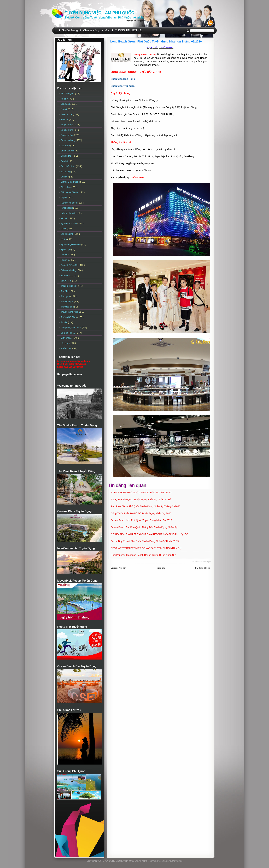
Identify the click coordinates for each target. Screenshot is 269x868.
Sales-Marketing (69, 270)
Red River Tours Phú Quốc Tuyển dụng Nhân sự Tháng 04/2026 (146, 506)
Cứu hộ (65, 161)
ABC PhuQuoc (68, 94)
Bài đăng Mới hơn (118, 568)
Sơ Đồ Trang (70, 30)
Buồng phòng (67, 135)
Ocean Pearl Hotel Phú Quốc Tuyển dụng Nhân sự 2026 (141, 520)
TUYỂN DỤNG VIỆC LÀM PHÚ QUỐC (100, 13)
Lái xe (64, 229)
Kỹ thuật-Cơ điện (69, 224)
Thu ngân (66, 296)
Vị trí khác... (67, 338)
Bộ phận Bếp (67, 125)
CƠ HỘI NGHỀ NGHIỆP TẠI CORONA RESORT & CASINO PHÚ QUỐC (150, 534)
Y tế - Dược (67, 348)
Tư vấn (64, 322)
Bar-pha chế (67, 114)
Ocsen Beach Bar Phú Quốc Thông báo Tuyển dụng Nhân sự (144, 527)
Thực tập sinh (68, 307)
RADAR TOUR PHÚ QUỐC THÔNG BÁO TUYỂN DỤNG (141, 493)
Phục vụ (65, 260)
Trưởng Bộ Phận (69, 317)
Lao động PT (67, 234)
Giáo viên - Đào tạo (70, 192)
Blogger (140, 21)
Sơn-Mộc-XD (67, 276)
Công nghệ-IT (68, 156)
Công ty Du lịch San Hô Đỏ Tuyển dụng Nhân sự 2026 (141, 513)
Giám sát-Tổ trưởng (71, 182)
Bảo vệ (64, 109)
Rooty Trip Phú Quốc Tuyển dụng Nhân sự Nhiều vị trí (141, 500)
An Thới (65, 99)
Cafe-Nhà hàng (68, 140)
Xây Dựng (66, 343)
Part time (65, 255)
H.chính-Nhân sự (69, 203)
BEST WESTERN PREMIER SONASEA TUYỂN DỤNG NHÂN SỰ (146, 548)
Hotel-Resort (67, 208)
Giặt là (64, 198)
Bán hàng (66, 104)
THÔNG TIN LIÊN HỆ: (128, 30)
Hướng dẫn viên (69, 213)
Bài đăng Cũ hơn (203, 568)
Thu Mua (65, 291)
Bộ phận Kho (67, 130)
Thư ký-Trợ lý (67, 302)
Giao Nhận (66, 187)
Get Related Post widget (201, 562)
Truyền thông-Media (71, 312)
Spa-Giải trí (66, 281)
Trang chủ (161, 568)
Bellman (65, 120)
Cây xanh (66, 146)
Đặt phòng (66, 172)
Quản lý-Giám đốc (70, 265)
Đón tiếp (65, 177)
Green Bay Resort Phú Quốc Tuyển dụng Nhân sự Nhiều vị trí (145, 541)
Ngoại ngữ (66, 250)
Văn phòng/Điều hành (71, 328)
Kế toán (65, 218)
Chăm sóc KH (68, 151)
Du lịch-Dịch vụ (68, 166)
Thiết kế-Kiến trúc (69, 286)
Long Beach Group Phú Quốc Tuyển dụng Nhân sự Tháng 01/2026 (156, 42)
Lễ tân (64, 239)
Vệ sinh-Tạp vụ (68, 333)
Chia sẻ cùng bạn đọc (96, 30)
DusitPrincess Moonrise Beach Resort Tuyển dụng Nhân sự (143, 555)
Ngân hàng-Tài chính (71, 244)
